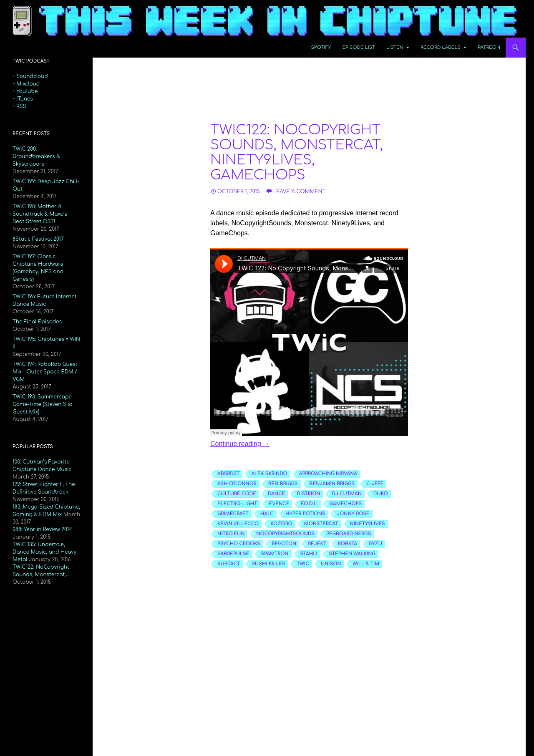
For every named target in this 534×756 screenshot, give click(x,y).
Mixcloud (28, 84)
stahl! (309, 554)
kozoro (281, 524)
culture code (237, 494)
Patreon (489, 47)
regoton (284, 544)
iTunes (25, 99)
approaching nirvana (328, 474)
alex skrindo (269, 474)
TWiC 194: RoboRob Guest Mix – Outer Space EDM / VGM (45, 372)
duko (381, 494)
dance (277, 494)
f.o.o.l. (309, 504)
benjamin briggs (332, 484)
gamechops (346, 504)
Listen (395, 47)
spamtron (275, 554)
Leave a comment (300, 192)
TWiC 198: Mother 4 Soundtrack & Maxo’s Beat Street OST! (40, 214)
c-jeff (375, 484)
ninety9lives (368, 524)
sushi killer (268, 564)
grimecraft (233, 514)
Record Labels (441, 47)
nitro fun (231, 534)
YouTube (27, 91)
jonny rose (353, 514)
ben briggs (283, 484)
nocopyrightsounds (285, 534)
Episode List (359, 47)
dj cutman (347, 494)
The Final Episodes (37, 322)
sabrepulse (233, 554)
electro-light (237, 504)
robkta (348, 544)
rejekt (317, 544)
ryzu (375, 544)
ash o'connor (237, 484)
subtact (229, 564)
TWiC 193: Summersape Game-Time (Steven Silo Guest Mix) (42, 404)
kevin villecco (238, 524)
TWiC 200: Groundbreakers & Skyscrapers (36, 156)
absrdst (228, 474)
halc (267, 514)
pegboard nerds (349, 534)
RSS (21, 106)
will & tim (366, 564)
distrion (308, 494)
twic (303, 564)
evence (279, 504)
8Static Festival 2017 (38, 239)
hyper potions (305, 514)
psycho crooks (239, 544)
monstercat (321, 524)
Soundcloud (32, 76)
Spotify (321, 47)
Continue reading (240, 444)
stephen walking (352, 554)
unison (331, 564)
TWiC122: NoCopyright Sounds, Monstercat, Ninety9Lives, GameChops (297, 152)
